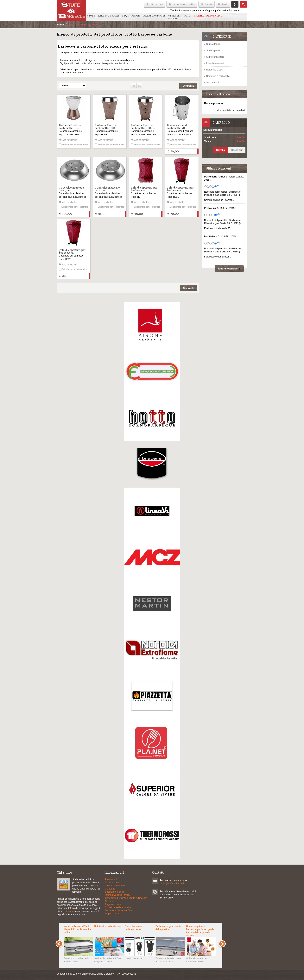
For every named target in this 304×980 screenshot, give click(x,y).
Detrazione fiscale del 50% (119, 910)
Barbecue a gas (214, 70)
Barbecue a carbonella (218, 76)
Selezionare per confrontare (75, 144)
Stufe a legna (213, 44)
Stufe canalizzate (215, 57)
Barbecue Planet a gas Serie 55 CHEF (223, 250)
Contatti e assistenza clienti (119, 907)
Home (60, 25)
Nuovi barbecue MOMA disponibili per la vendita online (77, 929)
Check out (237, 150)
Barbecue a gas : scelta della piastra (168, 928)
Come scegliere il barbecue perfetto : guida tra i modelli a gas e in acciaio (200, 931)
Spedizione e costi (114, 892)
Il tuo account (157, 4)
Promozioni (111, 879)
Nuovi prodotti (112, 883)
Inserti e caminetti (215, 63)
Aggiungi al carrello (198, 152)
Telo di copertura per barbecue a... (144, 189)
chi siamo (69, 911)
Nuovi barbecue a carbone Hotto (135, 928)
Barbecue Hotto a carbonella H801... (106, 127)
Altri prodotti (212, 83)
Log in (225, 4)
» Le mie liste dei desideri (231, 110)
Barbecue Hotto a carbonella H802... (143, 127)
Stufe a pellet (213, 50)
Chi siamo (110, 901)
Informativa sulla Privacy (118, 895)
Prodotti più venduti (115, 886)
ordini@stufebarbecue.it (172, 883)
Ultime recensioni (218, 168)
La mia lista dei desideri (184, 4)
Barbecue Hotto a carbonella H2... (70, 127)
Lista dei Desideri (218, 94)
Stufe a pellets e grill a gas (64, 884)
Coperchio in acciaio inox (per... (71, 189)
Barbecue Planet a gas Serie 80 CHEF (223, 193)
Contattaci (110, 889)
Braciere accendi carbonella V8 (177, 127)
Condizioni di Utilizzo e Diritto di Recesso (126, 898)
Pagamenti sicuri (114, 904)
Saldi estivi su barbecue (108, 926)
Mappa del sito (113, 914)
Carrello (209, 4)
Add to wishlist (70, 140)
